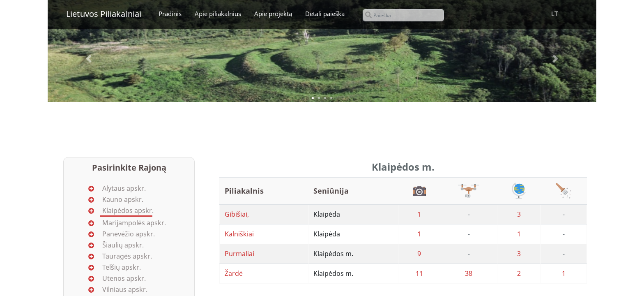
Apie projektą (273, 14)
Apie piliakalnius (218, 14)
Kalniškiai (239, 234)
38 (469, 273)
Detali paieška (325, 14)
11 (419, 273)
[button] (89, 59)
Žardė (234, 273)
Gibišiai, (237, 214)
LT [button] (554, 14)
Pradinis (170, 14)
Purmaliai (239, 254)
